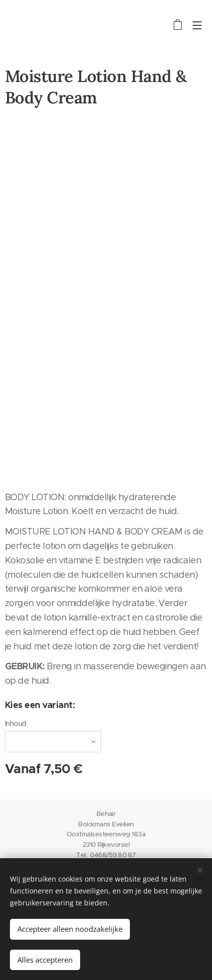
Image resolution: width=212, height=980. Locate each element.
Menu (197, 25)
